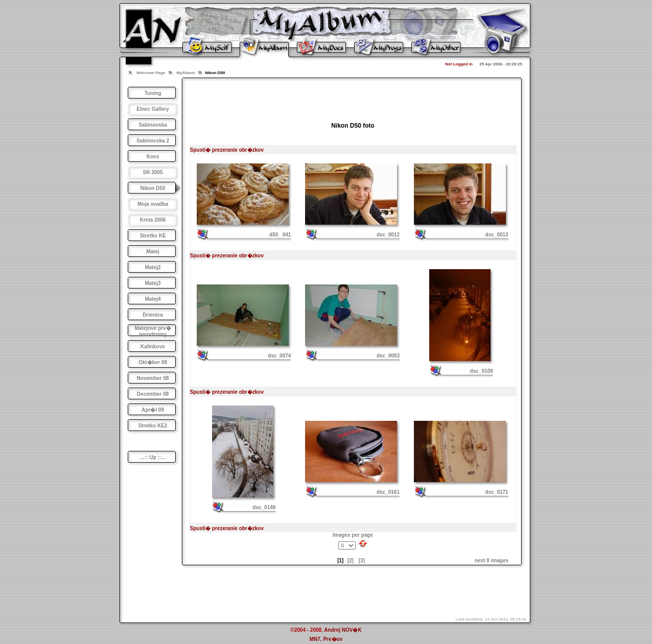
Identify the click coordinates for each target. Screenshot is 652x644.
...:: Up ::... (153, 457)
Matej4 (153, 299)
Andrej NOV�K (343, 630)
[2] (351, 560)
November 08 (153, 378)
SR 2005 (153, 172)
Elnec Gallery (153, 109)
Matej (153, 252)
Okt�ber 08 (153, 362)
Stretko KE (153, 236)
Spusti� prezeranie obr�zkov (227, 150)
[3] (362, 560)
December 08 (153, 394)
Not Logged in (459, 64)
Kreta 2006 (153, 220)
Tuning (153, 93)
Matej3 (153, 283)
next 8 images (492, 560)
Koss (153, 157)
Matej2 (153, 267)
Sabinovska (153, 125)
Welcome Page (151, 73)
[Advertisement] (353, 97)
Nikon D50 (153, 188)
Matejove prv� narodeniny (153, 331)
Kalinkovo (153, 347)
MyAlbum (185, 73)
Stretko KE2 (153, 426)
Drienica (153, 315)
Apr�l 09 (153, 410)
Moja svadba (153, 204)
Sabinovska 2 (153, 141)
